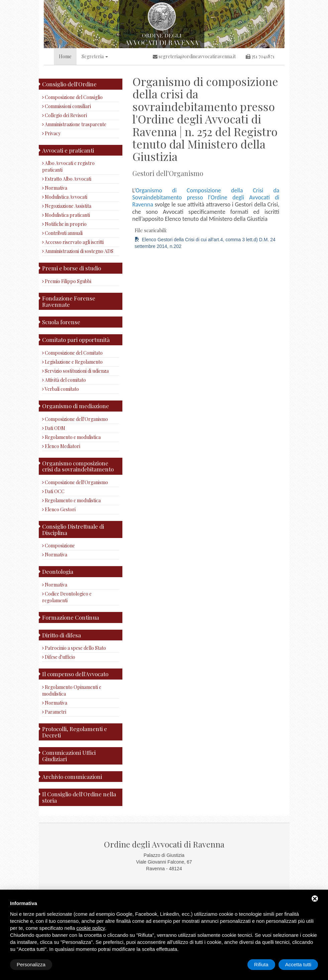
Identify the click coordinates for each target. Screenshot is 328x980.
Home (65, 56)
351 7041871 (260, 56)
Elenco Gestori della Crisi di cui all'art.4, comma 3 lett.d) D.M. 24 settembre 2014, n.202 (205, 243)
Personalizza (31, 964)
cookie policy (91, 928)
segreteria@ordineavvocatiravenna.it (194, 56)
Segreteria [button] (95, 56)
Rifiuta (261, 964)
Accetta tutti (298, 964)
